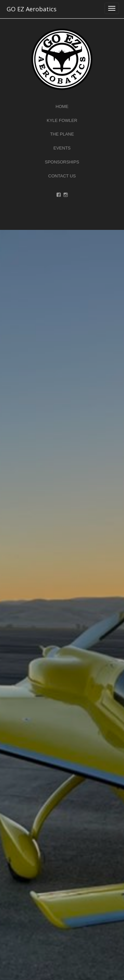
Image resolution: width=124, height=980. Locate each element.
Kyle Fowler (62, 120)
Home (62, 106)
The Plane (62, 134)
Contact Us (62, 176)
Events (62, 148)
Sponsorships (62, 162)
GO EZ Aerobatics (32, 9)
